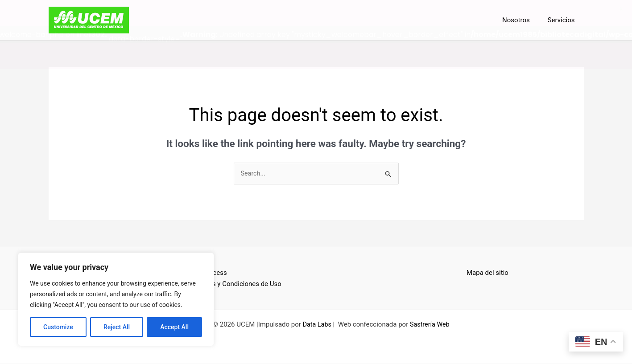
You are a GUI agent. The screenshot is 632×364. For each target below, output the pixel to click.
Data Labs (316, 325)
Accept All (174, 327)
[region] (116, 299)
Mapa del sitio (487, 273)
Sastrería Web (430, 325)
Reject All (117, 327)
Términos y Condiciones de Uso (235, 284)
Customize (58, 327)
